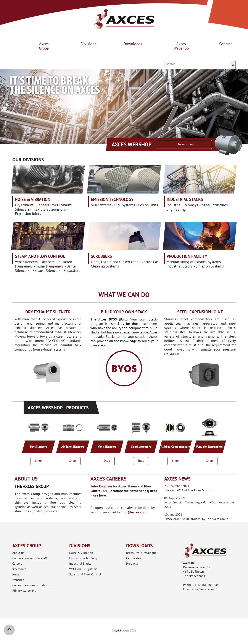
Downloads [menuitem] (133, 44)
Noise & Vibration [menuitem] (81, 553)
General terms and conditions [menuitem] (32, 586)
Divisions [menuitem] (89, 44)
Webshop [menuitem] (18, 580)
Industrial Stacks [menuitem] (80, 564)
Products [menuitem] (132, 564)
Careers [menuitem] (17, 564)
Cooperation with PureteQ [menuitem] (30, 558)
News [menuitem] (16, 575)
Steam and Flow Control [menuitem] (85, 575)
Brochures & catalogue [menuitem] (141, 553)
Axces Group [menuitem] (44, 46)
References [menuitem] (19, 569)
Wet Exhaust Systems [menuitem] (83, 569)
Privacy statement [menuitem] (24, 591)
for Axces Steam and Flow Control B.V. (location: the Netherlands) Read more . (124, 491)
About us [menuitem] (18, 553)
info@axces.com (134, 512)
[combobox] (197, 64)
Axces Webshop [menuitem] (181, 46)
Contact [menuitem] (225, 44)
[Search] (233, 65)
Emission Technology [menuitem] (83, 558)
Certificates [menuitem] (134, 558)
